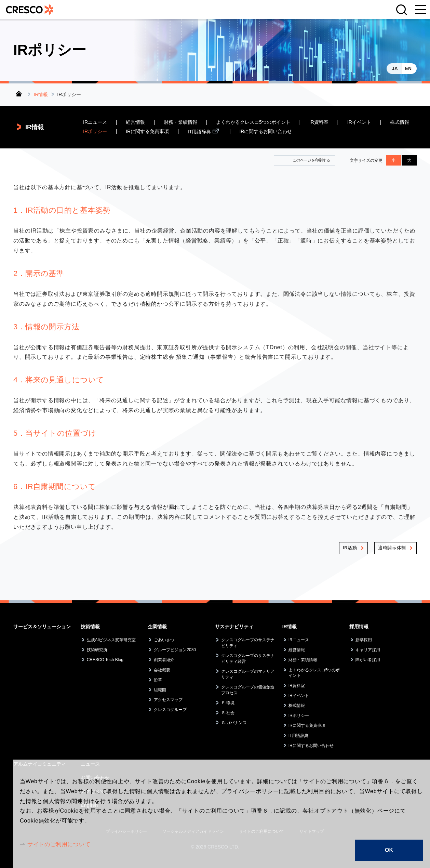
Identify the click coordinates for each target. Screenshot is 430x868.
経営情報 (135, 122)
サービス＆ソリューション (42, 627)
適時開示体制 (392, 548)
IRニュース (95, 122)
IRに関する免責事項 (147, 132)
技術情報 (90, 627)
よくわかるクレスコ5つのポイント (253, 122)
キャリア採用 (368, 650)
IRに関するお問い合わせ (266, 132)
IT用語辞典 (199, 132)
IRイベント (359, 122)
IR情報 (41, 94)
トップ (19, 94)
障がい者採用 (368, 660)
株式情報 (400, 122)
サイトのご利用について (59, 844)
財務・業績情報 (180, 122)
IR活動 (350, 548)
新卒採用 (364, 640)
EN (408, 68)
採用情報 (359, 627)
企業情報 (157, 627)
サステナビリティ (234, 627)
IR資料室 (319, 122)
